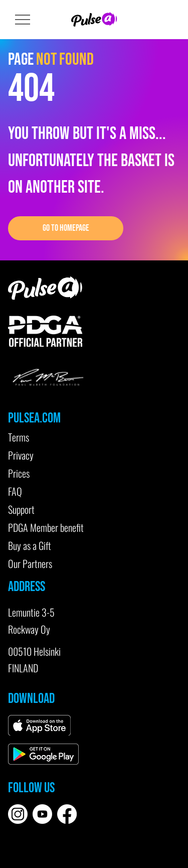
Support (21, 509)
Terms (19, 437)
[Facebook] (67, 814)
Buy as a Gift (30, 545)
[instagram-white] (18, 814)
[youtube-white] (42, 814)
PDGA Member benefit (46, 527)
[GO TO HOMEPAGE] (66, 228)
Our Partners (30, 563)
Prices (19, 473)
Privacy (21, 455)
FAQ (15, 491)
